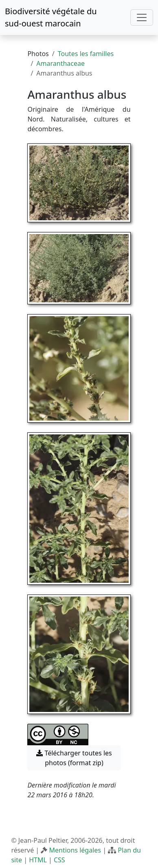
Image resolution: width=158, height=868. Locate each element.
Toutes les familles (86, 54)
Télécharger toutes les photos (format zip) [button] (74, 758)
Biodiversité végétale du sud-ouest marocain (51, 17)
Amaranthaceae (60, 63)
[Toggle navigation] (142, 17)
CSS (59, 860)
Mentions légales (75, 850)
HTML (38, 860)
